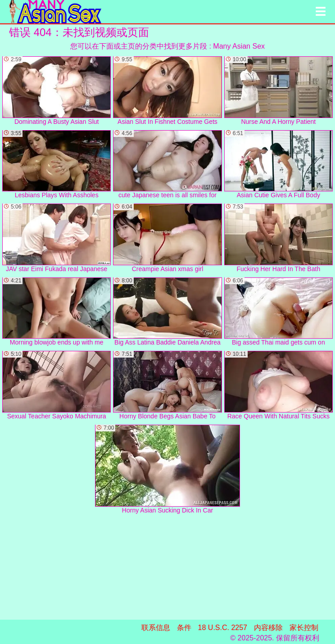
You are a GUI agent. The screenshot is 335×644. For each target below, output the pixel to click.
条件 (184, 628)
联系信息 (156, 628)
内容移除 (268, 628)
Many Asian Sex (239, 46)
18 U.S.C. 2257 (223, 628)
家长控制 (304, 628)
